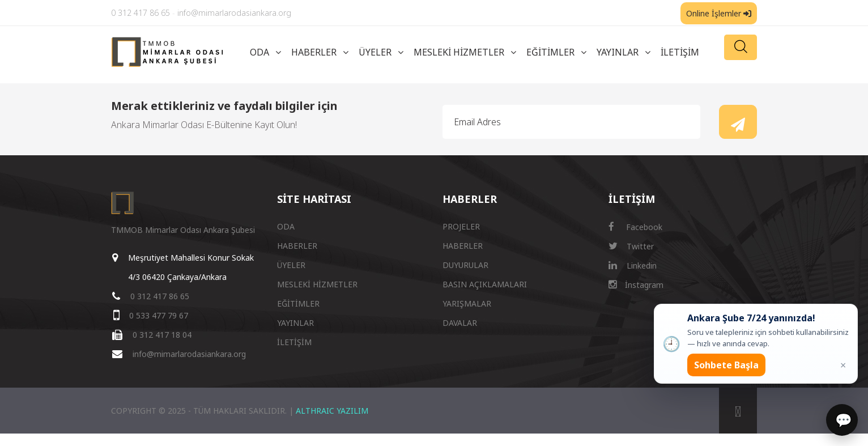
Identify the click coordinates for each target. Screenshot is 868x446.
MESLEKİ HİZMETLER (459, 52)
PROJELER (461, 226)
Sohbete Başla (726, 365)
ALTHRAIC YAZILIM (332, 411)
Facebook (635, 227)
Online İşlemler (719, 13)
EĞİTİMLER (550, 52)
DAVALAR (460, 323)
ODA (259, 52)
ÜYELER (375, 52)
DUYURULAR (465, 265)
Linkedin (633, 266)
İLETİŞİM (680, 52)
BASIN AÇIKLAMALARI (485, 284)
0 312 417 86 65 (141, 13)
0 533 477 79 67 (159, 315)
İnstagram (636, 285)
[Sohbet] (842, 420)
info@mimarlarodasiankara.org (234, 13)
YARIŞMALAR (467, 303)
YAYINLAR (618, 52)
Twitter (631, 246)
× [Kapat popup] (843, 365)
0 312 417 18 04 (162, 335)
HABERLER (314, 52)
